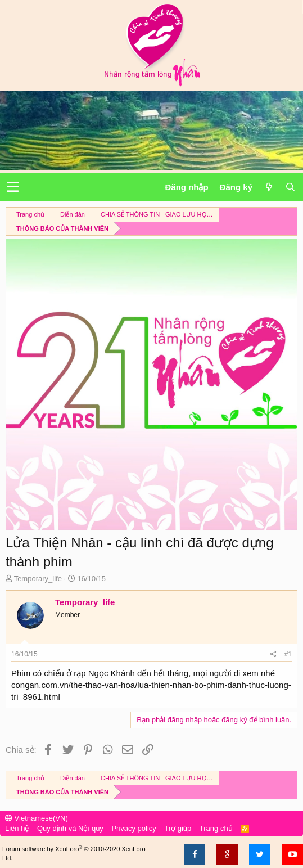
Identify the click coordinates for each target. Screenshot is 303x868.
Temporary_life (38, 579)
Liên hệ (17, 828)
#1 (288, 654)
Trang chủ (216, 828)
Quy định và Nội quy (70, 828)
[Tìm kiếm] (290, 187)
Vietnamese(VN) (37, 818)
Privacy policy (134, 828)
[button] (13, 187)
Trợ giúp (178, 828)
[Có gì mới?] (269, 187)
